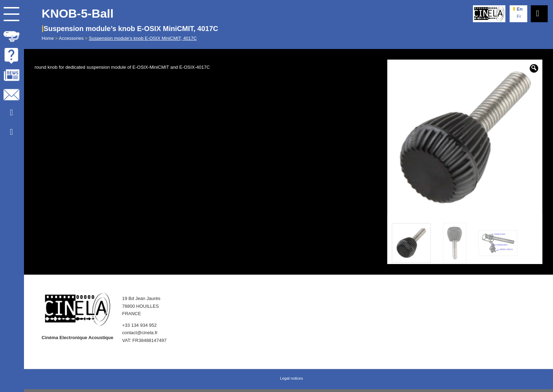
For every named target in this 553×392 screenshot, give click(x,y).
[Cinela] (489, 14)
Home (48, 38)
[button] (534, 68)
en (520, 9)
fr (519, 16)
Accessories (71, 38)
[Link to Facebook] (11, 132)
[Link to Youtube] (11, 113)
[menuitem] (12, 35)
